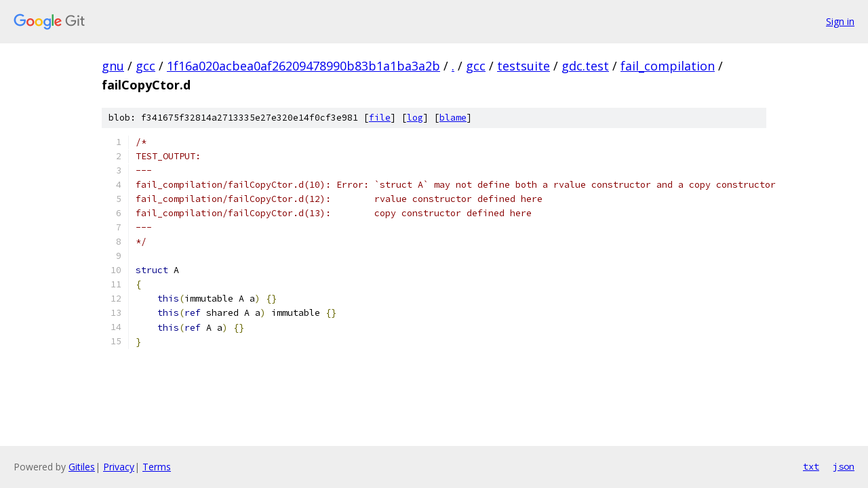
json (844, 466)
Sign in (840, 21)
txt (811, 466)
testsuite (524, 66)
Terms (157, 467)
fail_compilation (668, 66)
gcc (145, 66)
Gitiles (82, 467)
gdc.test (585, 66)
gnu (113, 66)
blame (453, 118)
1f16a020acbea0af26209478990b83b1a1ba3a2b (303, 66)
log (415, 118)
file (380, 118)
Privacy (119, 467)
